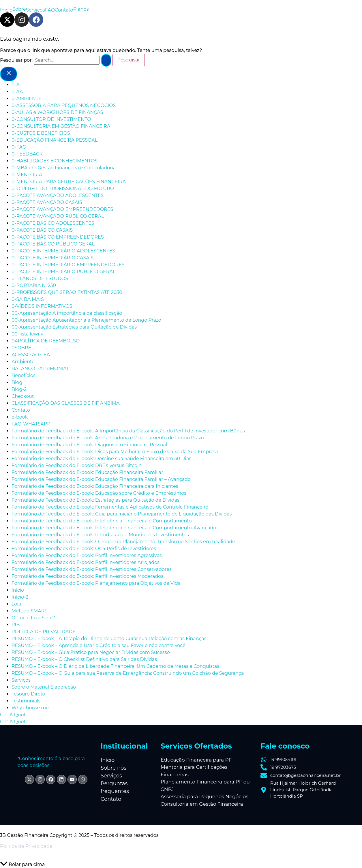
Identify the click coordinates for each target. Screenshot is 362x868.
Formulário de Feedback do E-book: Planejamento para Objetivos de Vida (96, 583)
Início (6, 10)
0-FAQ (19, 147)
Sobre (19, 9)
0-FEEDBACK (27, 154)
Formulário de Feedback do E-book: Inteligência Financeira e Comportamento (102, 521)
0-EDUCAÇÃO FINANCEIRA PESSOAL (55, 140)
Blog (17, 382)
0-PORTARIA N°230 (34, 285)
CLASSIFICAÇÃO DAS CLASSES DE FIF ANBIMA (66, 403)
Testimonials (26, 701)
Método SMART (29, 611)
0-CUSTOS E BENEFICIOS (41, 133)
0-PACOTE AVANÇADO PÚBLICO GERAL (58, 216)
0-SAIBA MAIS (28, 299)
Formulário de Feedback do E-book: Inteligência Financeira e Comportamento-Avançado (114, 528)
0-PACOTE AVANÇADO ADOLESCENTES (58, 195)
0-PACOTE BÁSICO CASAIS (42, 230)
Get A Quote (14, 722)
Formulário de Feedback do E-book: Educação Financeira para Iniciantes (95, 486)
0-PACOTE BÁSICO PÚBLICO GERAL (53, 244)
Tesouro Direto (28, 694)
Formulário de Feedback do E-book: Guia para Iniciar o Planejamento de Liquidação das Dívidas (122, 514)
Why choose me (30, 708)
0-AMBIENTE (27, 99)
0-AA (17, 92)
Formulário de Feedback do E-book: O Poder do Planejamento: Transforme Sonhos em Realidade (123, 542)
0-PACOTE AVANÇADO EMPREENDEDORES (62, 209)
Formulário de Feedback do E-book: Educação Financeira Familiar (87, 472)
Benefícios (24, 375)
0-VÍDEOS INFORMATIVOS (42, 306)
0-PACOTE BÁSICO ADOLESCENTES (53, 223)
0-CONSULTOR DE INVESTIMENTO (51, 119)
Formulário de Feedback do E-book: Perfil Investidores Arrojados (86, 562)
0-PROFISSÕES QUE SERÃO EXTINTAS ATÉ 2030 (67, 292)
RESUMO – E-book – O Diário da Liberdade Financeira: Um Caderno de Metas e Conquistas (115, 666)
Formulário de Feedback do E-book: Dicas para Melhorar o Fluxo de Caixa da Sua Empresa (115, 452)
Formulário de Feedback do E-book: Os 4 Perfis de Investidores (84, 549)
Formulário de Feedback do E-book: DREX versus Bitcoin (77, 465)
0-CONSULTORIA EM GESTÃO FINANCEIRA (61, 126)
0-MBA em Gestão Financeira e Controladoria (64, 168)
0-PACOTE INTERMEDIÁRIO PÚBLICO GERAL (63, 272)
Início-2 (20, 597)
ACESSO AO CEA (31, 355)
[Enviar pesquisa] (106, 60)
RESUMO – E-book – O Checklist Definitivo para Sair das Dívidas (84, 659)
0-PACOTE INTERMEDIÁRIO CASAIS (52, 258)
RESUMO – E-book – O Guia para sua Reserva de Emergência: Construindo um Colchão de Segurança (128, 673)
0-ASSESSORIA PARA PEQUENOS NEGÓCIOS (64, 105)
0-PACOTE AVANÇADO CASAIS (47, 202)
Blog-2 (19, 389)
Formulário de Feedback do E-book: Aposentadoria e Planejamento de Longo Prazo (108, 438)
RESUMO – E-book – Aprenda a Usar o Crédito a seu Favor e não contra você (99, 645)
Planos (81, 9)
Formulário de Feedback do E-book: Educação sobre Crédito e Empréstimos (99, 493)
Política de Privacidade (26, 846)
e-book (20, 417)
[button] (181, 715)
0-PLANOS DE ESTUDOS (40, 279)
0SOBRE (21, 348)
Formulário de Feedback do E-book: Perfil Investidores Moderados (87, 576)
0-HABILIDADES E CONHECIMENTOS (55, 161)
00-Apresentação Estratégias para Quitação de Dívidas (74, 327)
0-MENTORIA (27, 175)
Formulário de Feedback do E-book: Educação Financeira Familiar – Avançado (101, 479)
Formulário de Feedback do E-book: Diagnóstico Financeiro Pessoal (89, 445)
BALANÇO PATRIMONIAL (40, 369)
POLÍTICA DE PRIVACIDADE (44, 632)
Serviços (35, 10)
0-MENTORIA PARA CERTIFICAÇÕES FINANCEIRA (69, 182)
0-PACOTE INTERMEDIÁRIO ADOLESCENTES (63, 251)
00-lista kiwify (27, 334)
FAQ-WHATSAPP (31, 424)
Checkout (23, 396)
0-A (16, 85)
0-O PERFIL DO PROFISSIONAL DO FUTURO (63, 189)
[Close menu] (9, 74)
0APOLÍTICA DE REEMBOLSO (46, 341)
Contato (64, 10)
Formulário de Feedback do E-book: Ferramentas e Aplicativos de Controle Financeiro (110, 507)
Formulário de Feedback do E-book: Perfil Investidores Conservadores (92, 569)
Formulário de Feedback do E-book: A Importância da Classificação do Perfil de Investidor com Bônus (128, 431)
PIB (16, 625)
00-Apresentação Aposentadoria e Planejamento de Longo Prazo (86, 320)
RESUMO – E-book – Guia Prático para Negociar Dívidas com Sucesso (91, 652)
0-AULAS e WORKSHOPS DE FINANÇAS (57, 112)
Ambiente (23, 362)
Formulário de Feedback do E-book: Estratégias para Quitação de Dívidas (95, 500)
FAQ (50, 10)
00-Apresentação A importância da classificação (67, 313)
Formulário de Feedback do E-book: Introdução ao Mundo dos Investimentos (100, 535)
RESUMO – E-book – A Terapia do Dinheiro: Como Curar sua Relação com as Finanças (109, 639)
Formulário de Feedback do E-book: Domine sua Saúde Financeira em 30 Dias (101, 459)
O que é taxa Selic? (33, 618)
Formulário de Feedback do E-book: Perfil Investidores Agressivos (87, 555)
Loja (16, 604)
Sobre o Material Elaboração (44, 687)
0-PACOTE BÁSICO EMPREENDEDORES (58, 237)
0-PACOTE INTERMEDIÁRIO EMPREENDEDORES (68, 265)
